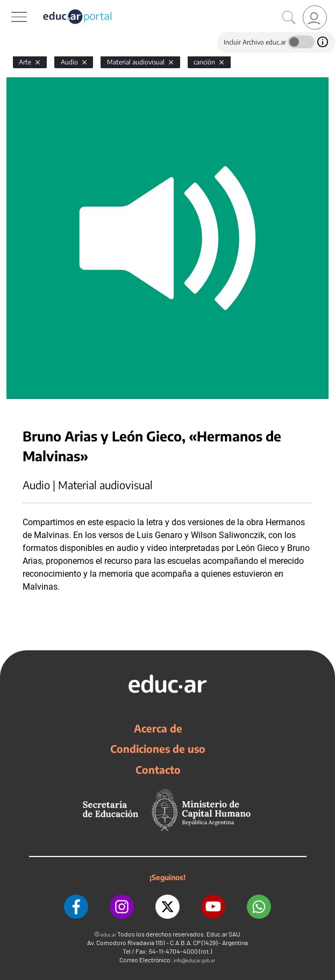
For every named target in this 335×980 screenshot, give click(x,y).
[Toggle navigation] (10, 6)
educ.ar (108, 935)
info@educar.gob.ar (194, 960)
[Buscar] (289, 18)
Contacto (158, 770)
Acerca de (158, 728)
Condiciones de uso (158, 749)
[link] (315, 17)
